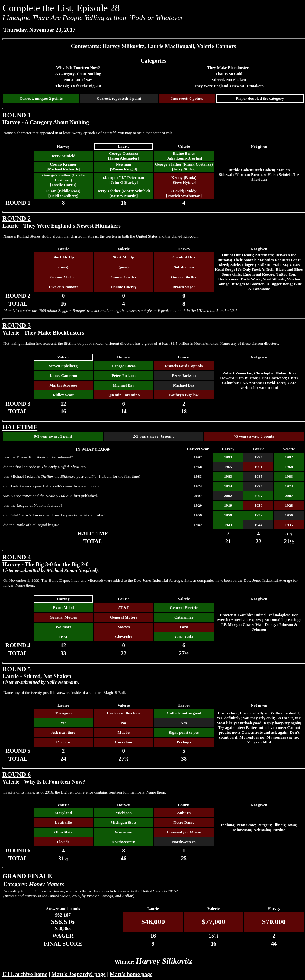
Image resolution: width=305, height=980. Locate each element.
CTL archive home (25, 974)
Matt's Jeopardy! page (78, 974)
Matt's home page (131, 974)
